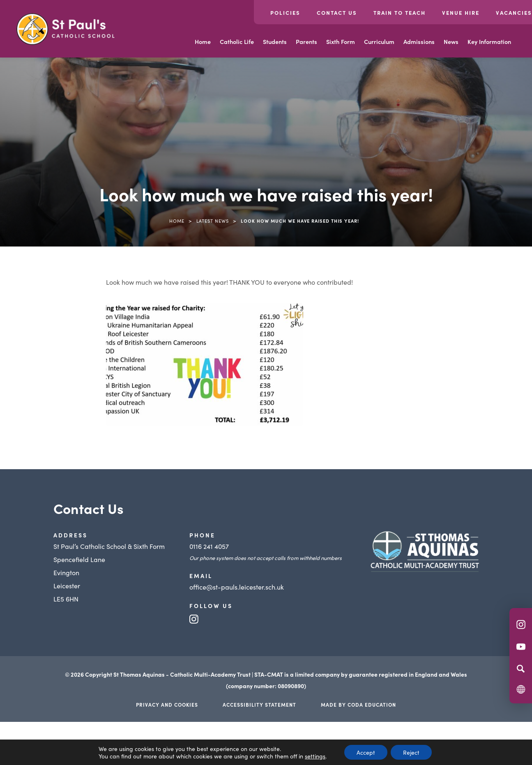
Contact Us (337, 13)
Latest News (213, 221)
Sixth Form (341, 41)
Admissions (419, 41)
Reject (411, 752)
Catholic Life (237, 41)
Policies (285, 13)
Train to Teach (400, 13)
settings (315, 756)
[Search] (521, 668)
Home (203, 41)
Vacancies (514, 13)
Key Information (489, 41)
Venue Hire (461, 13)
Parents (306, 41)
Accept (366, 752)
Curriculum (379, 41)
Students (275, 41)
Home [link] (177, 221)
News (451, 41)
